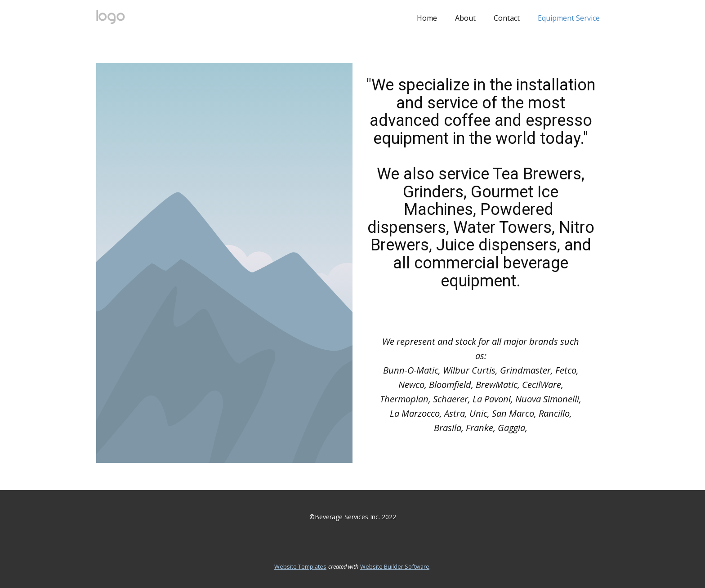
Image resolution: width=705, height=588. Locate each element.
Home (427, 18)
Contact (507, 18)
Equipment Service (569, 18)
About (465, 18)
